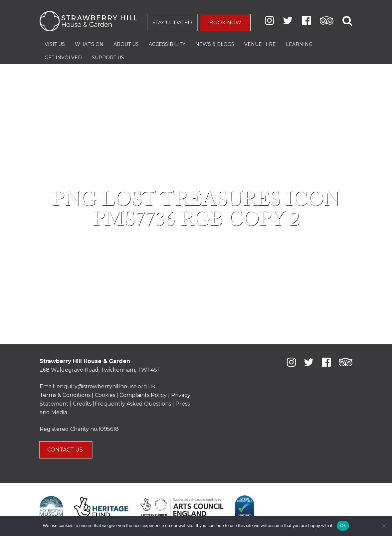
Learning (299, 44)
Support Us (108, 58)
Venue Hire (260, 44)
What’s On (89, 44)
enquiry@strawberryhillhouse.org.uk (106, 386)
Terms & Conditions (65, 395)
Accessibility (167, 44)
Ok (343, 526)
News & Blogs (215, 44)
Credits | (84, 404)
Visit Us (55, 44)
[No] (384, 526)
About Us (126, 44)
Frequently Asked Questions (133, 404)
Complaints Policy (143, 395)
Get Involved (63, 58)
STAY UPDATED (172, 22)
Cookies (106, 395)
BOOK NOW (225, 22)
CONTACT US (66, 450)
